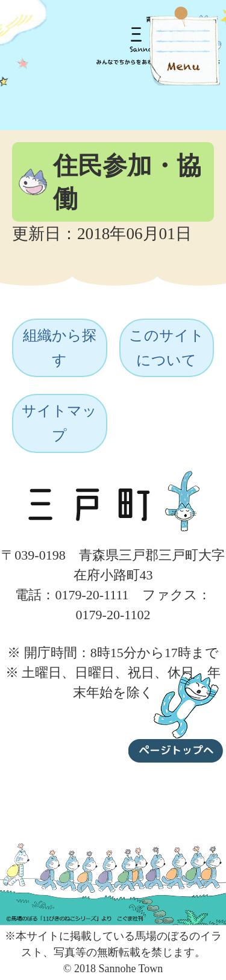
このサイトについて (167, 348)
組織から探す (60, 348)
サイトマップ (59, 423)
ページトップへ (176, 715)
